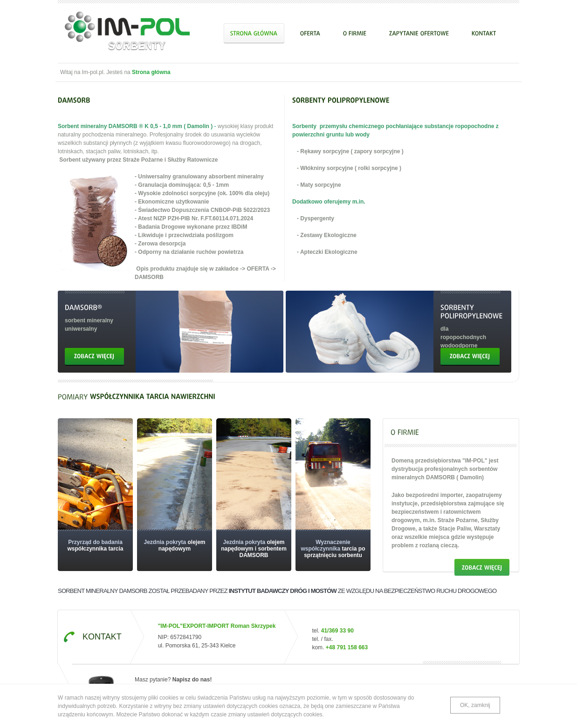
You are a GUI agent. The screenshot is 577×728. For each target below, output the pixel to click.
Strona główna (151, 72)
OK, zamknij (475, 705)
